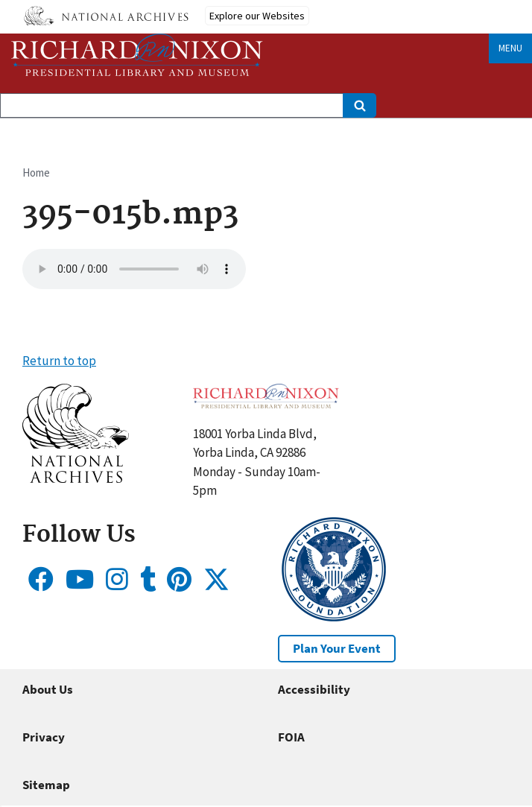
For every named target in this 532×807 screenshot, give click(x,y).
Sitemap (46, 785)
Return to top (59, 361)
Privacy (44, 737)
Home (36, 173)
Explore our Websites (257, 16)
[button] (76, 478)
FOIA (291, 737)
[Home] (137, 55)
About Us (48, 689)
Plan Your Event (337, 648)
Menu (510, 48)
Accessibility (314, 689)
